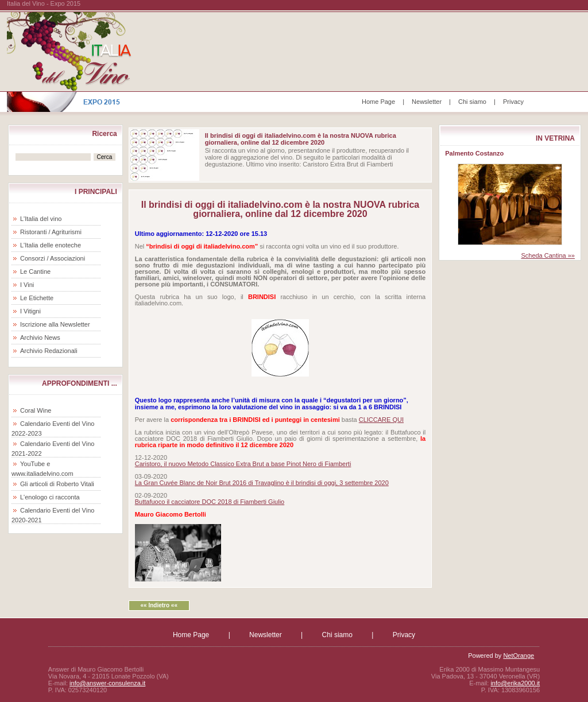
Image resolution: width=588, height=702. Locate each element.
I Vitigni (30, 311)
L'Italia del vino (41, 219)
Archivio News (40, 338)
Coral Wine (36, 410)
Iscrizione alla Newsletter (55, 324)
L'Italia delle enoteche (51, 245)
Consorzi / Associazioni (53, 258)
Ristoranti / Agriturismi (51, 232)
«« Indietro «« (159, 605)
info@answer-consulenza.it (107, 683)
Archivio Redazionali (49, 351)
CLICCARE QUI (381, 420)
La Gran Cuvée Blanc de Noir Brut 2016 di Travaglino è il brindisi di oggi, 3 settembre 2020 (262, 483)
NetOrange (519, 656)
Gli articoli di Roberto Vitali (57, 484)
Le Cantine (35, 272)
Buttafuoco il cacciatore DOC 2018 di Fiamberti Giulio (210, 502)
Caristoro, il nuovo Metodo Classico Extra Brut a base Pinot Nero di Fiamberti (243, 464)
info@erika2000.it (515, 683)
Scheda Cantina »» (548, 255)
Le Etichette (37, 298)
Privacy (513, 102)
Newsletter (427, 102)
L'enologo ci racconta (50, 497)
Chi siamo (472, 102)
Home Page (378, 102)
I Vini (27, 285)
